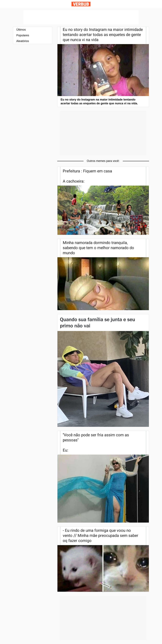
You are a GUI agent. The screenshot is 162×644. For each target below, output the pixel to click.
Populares (23, 35)
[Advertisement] (81, 17)
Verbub (81, 4)
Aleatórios (23, 41)
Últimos (21, 30)
